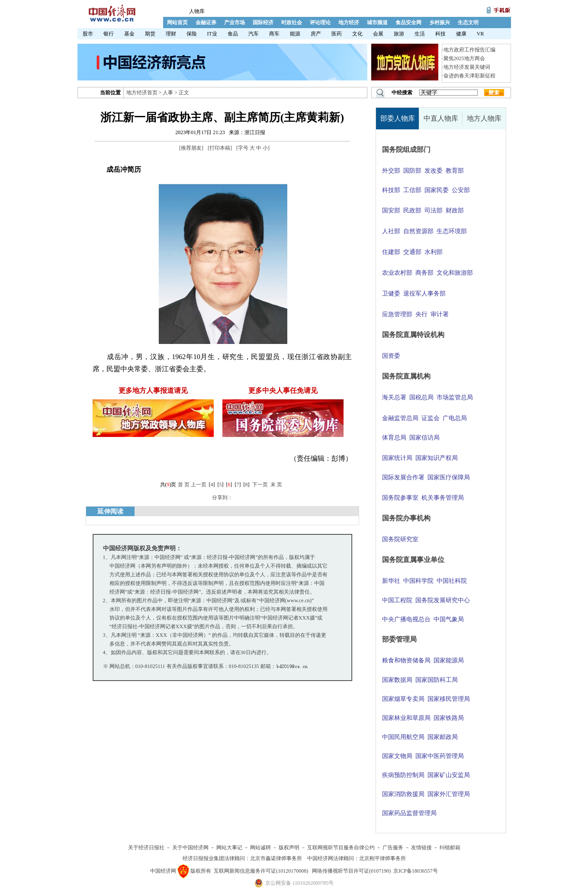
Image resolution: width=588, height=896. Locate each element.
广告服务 (393, 848)
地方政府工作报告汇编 (469, 50)
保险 (192, 34)
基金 (129, 34)
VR (480, 34)
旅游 (399, 34)
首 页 (184, 485)
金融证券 (206, 22)
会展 (378, 34)
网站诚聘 (260, 848)
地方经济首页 (142, 93)
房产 (316, 34)
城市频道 (377, 22)
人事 (168, 93)
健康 (461, 34)
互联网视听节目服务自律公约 (341, 848)
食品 (233, 34)
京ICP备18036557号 (416, 871)
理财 (171, 34)
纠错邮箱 (450, 848)
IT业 (212, 34)
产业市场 (235, 22)
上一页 (199, 485)
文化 (357, 34)
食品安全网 (408, 22)
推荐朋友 (191, 148)
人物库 (197, 11)
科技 (440, 34)
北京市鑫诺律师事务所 (276, 858)
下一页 (260, 485)
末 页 (276, 485)
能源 (295, 34)
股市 (88, 34)
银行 (109, 34)
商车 (274, 34)
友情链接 (421, 848)
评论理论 (320, 22)
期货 (150, 34)
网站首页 (177, 22)
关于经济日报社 (146, 848)
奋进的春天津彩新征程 (469, 76)
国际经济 (263, 22)
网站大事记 (229, 848)
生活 (420, 34)
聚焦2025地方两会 (464, 58)
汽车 (254, 34)
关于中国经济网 (190, 848)
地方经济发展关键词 (467, 67)
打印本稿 (220, 148)
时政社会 (292, 22)
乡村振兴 (440, 22)
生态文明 (468, 22)
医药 (337, 34)
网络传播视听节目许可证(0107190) (351, 871)
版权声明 (289, 848)
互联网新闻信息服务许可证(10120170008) (261, 871)
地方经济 (349, 22)
